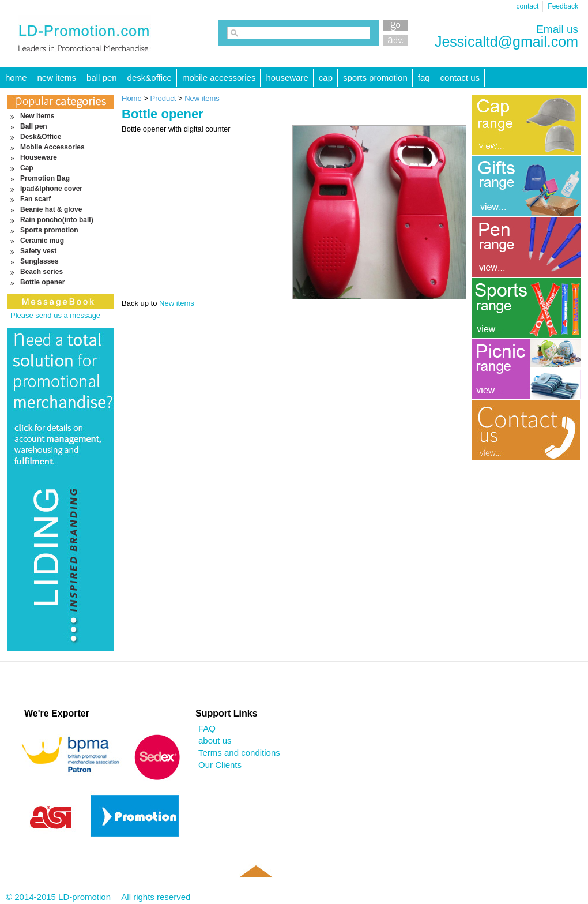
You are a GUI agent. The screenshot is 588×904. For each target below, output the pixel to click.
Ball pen (102, 78)
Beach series (42, 272)
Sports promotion (375, 78)
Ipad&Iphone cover (51, 189)
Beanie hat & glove (51, 209)
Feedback (563, 6)
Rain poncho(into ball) (57, 220)
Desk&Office (150, 78)
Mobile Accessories (219, 78)
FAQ (424, 78)
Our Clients (220, 765)
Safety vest (38, 251)
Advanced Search (395, 40)
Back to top (255, 888)
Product (164, 98)
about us (215, 740)
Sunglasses (39, 261)
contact (528, 6)
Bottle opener (42, 282)
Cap (326, 78)
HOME (16, 78)
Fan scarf (35, 199)
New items (57, 78)
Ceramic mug (42, 241)
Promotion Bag (45, 178)
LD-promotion (84, 34)
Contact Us (460, 78)
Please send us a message (55, 315)
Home (132, 98)
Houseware (287, 78)
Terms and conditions (239, 753)
